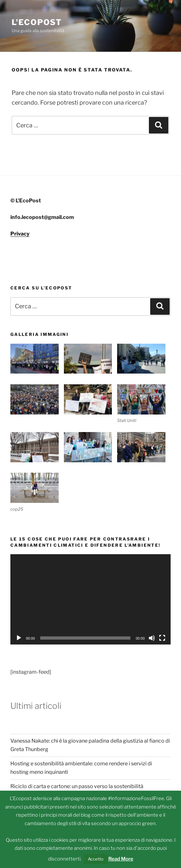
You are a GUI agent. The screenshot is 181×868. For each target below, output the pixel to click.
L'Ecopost (37, 22)
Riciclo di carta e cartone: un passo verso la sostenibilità (77, 786)
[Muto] (152, 638)
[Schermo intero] (162, 638)
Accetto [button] (96, 859)
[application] (90, 599)
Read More (121, 859)
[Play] (19, 638)
